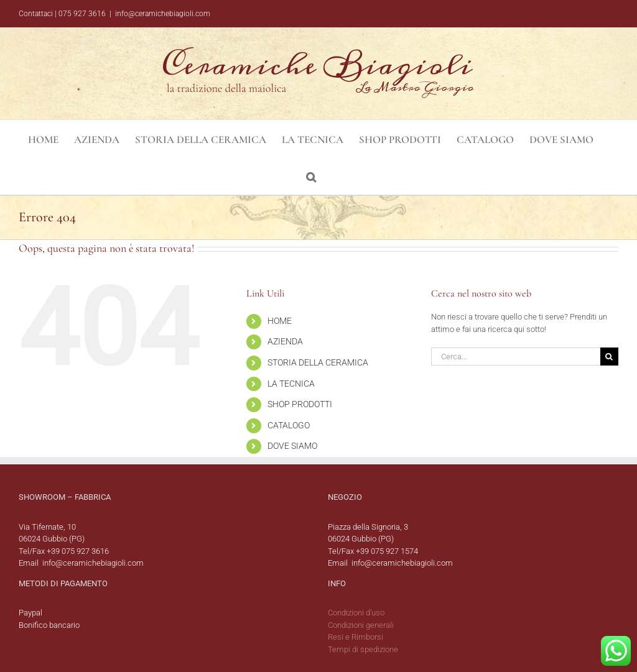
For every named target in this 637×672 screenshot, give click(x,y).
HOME (280, 321)
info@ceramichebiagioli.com (163, 14)
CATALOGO (289, 425)
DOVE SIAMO (292, 446)
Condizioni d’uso (356, 613)
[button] (311, 176)
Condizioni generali (361, 625)
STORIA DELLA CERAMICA (318, 362)
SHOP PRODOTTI (300, 404)
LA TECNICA (291, 384)
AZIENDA (285, 341)
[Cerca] (609, 357)
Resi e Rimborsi (356, 637)
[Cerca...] (516, 357)
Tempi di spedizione (363, 649)
